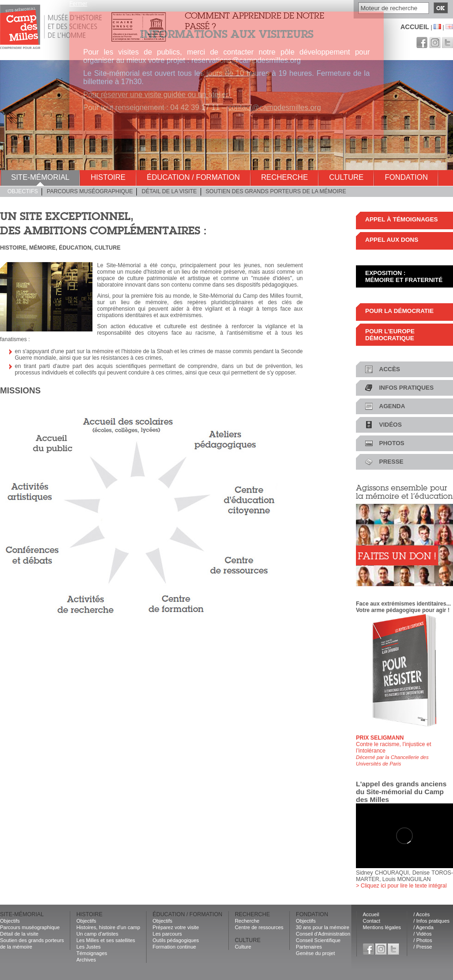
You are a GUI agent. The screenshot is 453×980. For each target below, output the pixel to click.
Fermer (78, 4)
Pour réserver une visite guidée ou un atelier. (158, 95)
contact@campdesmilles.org (274, 107)
